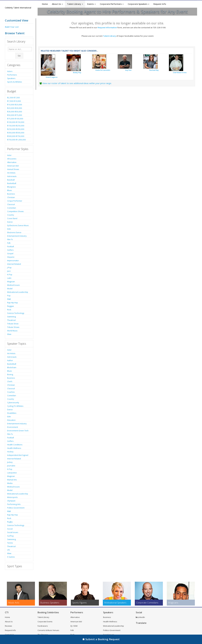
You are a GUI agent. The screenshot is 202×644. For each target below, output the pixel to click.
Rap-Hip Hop (12, 303)
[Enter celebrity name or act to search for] (20, 49)
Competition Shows (15, 211)
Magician (11, 282)
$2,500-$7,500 (13, 98)
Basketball (12, 183)
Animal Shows (13, 169)
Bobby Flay (77, 73)
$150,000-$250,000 (16, 126)
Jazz (9, 271)
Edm (9, 229)
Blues (10, 190)
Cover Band (12, 218)
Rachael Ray (154, 70)
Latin (9, 278)
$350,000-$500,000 (16, 133)
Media (10, 483)
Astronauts (12, 176)
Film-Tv (10, 239)
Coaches (11, 392)
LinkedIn (140, 617)
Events (91, 4)
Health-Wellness (14, 448)
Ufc (9, 550)
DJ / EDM (74, 626)
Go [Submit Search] (19, 56)
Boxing (10, 374)
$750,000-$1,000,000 (16, 140)
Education (11, 420)
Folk (9, 243)
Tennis (10, 543)
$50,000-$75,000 (15, 115)
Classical (11, 204)
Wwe (9, 334)
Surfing (10, 536)
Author (10, 360)
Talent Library (75, 4)
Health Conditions (15, 445)
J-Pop (9, 267)
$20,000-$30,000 (15, 108)
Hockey (10, 452)
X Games (11, 557)
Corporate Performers (112, 4)
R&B (9, 299)
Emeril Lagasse (52, 77)
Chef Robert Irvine (180, 73)
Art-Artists (11, 173)
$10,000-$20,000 (15, 105)
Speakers (11, 78)
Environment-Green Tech (18, 431)
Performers (12, 75)
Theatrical (11, 320)
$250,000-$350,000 (16, 129)
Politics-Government (16, 508)
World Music (12, 331)
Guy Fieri (128, 70)
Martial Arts (12, 480)
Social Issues (13, 532)
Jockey (10, 462)
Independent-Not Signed (18, 455)
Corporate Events (45, 622)
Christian (11, 197)
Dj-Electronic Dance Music (18, 225)
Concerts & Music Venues (48, 630)
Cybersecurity (13, 402)
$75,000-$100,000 (15, 119)
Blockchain (12, 367)
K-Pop (10, 274)
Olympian (11, 501)
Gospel (10, 253)
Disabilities (12, 413)
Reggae (11, 306)
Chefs (10, 381)
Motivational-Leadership (18, 292)
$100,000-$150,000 (16, 122)
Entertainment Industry (17, 236)
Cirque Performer (15, 201)
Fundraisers (43, 626)
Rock (9, 310)
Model (10, 289)
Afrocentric (12, 159)
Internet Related (14, 264)
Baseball (11, 180)
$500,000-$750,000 (16, 136)
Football (11, 246)
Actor (9, 155)
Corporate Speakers (139, 4)
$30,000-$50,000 (15, 112)
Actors (10, 71)
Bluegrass (12, 187)
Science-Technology (16, 313)
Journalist (11, 466)
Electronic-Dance (14, 232)
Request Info (160, 4)
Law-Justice (12, 473)
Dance (10, 222)
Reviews (8, 626)
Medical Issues (13, 285)
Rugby (10, 522)
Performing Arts (14, 504)
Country (11, 215)
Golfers (10, 250)
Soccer (10, 529)
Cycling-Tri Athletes (15, 406)
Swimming (12, 317)
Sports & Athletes (15, 82)
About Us (57, 4)
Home (45, 4)
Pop (9, 296)
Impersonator (13, 260)
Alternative (12, 162)
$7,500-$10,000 (14, 101)
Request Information (107, 28)
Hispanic (11, 257)
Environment (13, 427)
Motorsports (12, 497)
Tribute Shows (13, 327)
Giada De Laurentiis (103, 70)
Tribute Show (13, 324)
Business (11, 194)
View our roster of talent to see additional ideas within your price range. (77, 83)
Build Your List (12, 27)
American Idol (13, 166)
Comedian (12, 208)
